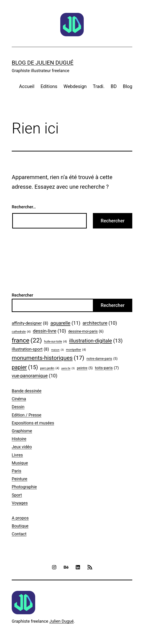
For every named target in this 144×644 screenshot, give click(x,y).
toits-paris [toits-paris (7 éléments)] (107, 368)
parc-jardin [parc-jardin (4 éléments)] (50, 368)
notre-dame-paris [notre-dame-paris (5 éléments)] (102, 359)
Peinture (19, 479)
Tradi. (99, 86)
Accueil (27, 86)
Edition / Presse (27, 415)
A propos (20, 518)
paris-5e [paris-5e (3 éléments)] (68, 368)
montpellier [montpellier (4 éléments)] (76, 350)
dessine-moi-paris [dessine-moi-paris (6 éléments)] (86, 331)
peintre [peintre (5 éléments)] (85, 368)
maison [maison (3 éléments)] (57, 350)
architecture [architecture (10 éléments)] (100, 323)
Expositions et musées (33, 423)
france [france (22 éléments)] (27, 340)
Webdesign (75, 86)
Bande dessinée (27, 391)
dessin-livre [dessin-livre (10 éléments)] (49, 331)
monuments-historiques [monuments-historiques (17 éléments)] (48, 358)
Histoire (19, 439)
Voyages (20, 503)
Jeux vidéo (22, 447)
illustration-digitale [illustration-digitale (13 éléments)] (96, 341)
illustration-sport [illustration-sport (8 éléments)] (30, 349)
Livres (17, 455)
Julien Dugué (61, 621)
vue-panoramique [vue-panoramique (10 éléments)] (34, 376)
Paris (17, 471)
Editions (49, 86)
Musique (20, 463)
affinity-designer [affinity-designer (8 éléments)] (30, 323)
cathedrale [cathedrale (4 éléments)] (21, 332)
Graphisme (22, 431)
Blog (128, 86)
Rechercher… (24, 207)
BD (114, 86)
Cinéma (19, 399)
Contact (19, 534)
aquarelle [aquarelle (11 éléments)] (65, 323)
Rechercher (23, 295)
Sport (17, 495)
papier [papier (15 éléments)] (25, 368)
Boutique (20, 526)
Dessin (18, 407)
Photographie (24, 487)
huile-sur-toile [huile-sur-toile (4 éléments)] (55, 342)
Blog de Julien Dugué (43, 63)
